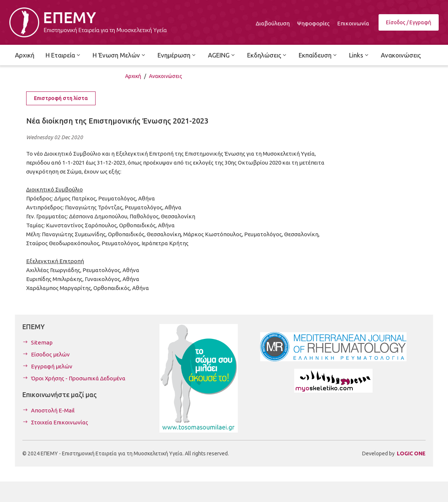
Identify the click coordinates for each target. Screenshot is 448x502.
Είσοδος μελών (50, 354)
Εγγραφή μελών (52, 366)
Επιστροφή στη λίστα (61, 98)
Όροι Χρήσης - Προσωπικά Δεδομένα (78, 378)
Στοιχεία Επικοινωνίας (60, 422)
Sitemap (42, 342)
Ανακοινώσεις (166, 76)
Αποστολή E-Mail (53, 410)
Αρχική (133, 76)
